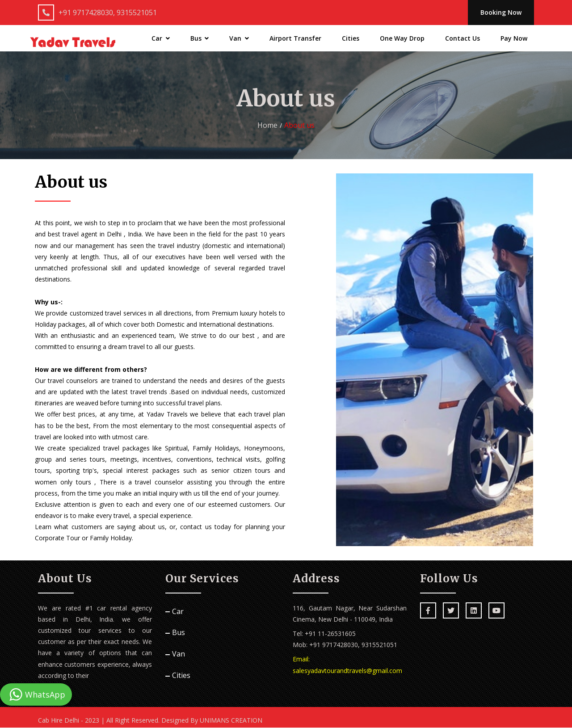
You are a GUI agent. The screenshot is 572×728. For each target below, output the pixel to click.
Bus (200, 39)
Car (161, 39)
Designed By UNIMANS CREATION (212, 721)
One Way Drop (402, 39)
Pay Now (514, 39)
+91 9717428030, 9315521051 (97, 13)
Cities (351, 39)
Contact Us (463, 39)
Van (239, 39)
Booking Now (500, 13)
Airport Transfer (295, 39)
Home (267, 126)
